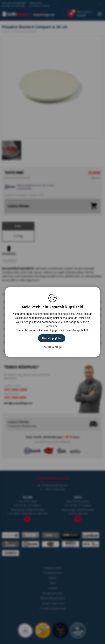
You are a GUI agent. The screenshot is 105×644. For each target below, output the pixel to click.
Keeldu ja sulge (52, 347)
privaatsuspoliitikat (77, 330)
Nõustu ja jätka (52, 338)
